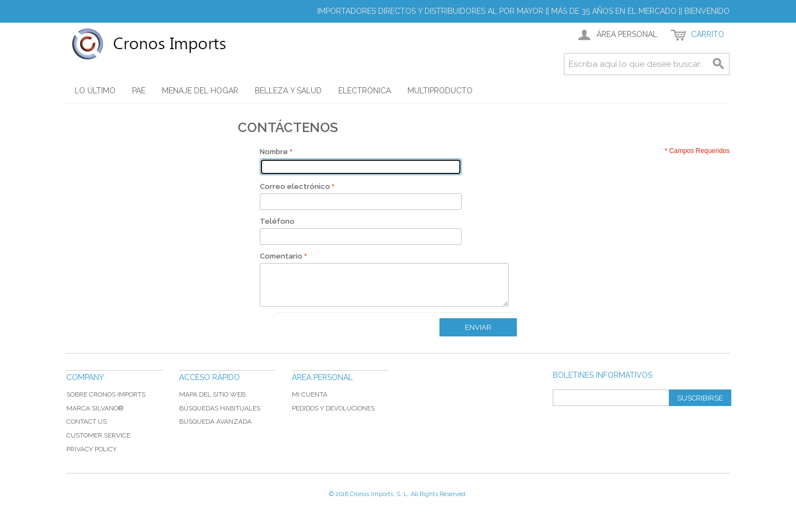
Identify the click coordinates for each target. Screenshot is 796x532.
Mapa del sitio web (212, 394)
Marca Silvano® (95, 408)
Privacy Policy (91, 449)
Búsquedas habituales (220, 408)
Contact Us (87, 422)
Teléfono (277, 221)
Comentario (281, 256)
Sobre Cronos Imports (106, 394)
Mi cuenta (310, 394)
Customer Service (98, 435)
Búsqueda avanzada (215, 422)
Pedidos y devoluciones (333, 408)
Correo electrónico (295, 186)
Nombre (274, 152)
